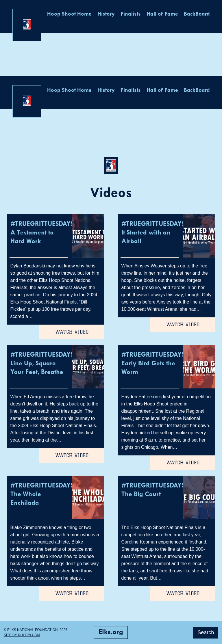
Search (206, 632)
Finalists (131, 14)
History (106, 14)
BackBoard (197, 14)
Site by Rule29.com (22, 635)
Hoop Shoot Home (69, 14)
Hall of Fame (162, 14)
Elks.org (111, 632)
